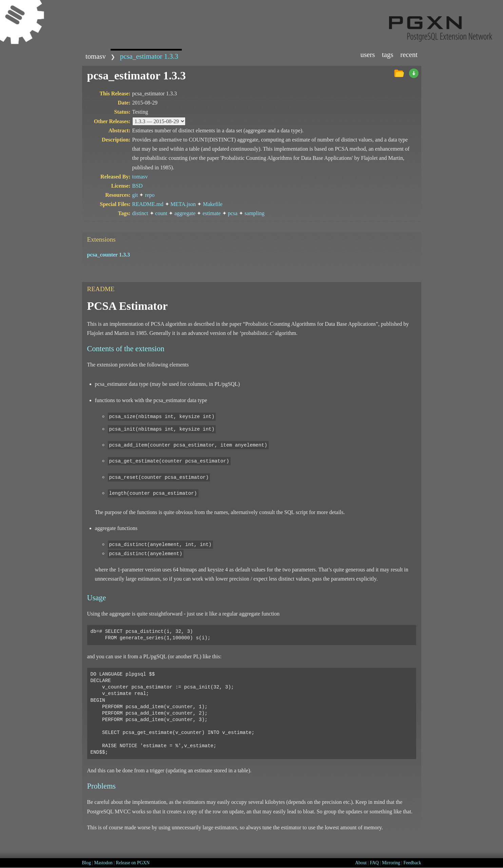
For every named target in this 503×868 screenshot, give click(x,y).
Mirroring (391, 863)
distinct (140, 213)
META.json (183, 204)
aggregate (185, 213)
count (161, 213)
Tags (388, 54)
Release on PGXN (133, 863)
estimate (211, 213)
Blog (86, 863)
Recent (409, 54)
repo (150, 195)
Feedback (412, 863)
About (361, 863)
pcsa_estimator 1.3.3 (149, 56)
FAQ (374, 863)
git (135, 195)
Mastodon (103, 863)
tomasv (96, 56)
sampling (255, 213)
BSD (138, 186)
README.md (148, 204)
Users (367, 54)
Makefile (213, 204)
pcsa (233, 213)
